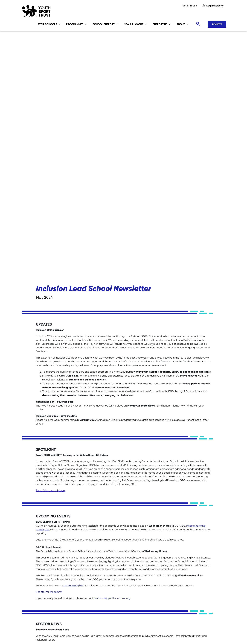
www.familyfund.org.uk (91, 531)
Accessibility (138, 636)
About (182, 24)
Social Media (84, 636)
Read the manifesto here (50, 499)
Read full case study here (50, 243)
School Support (105, 24)
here (38, 434)
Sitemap (61, 636)
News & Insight (135, 24)
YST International (167, 636)
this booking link (74, 338)
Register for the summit (49, 345)
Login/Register (215, 6)
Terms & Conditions (199, 636)
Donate (217, 24)
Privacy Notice (111, 636)
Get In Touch (189, 6)
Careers (41, 636)
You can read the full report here (54, 469)
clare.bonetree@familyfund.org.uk (55, 548)
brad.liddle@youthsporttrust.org (112, 351)
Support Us (162, 24)
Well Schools (49, 24)
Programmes (76, 24)
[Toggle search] (198, 24)
